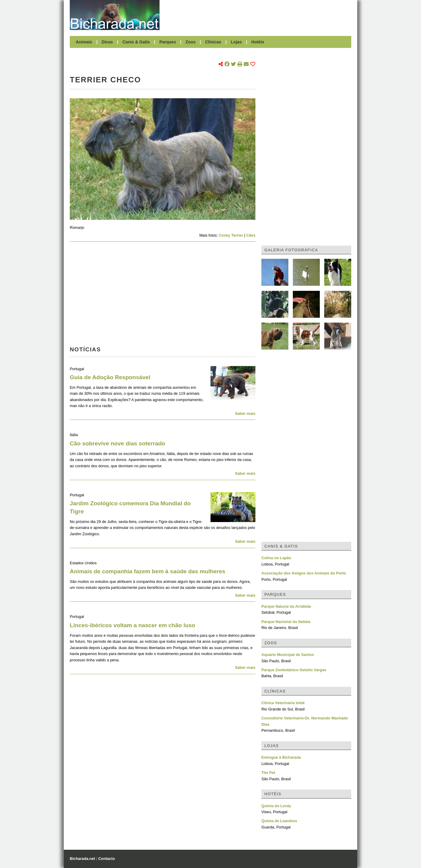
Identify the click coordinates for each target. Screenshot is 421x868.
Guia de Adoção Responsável (110, 377)
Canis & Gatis (136, 42)
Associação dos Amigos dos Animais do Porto (304, 573)
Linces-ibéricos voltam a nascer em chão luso (132, 625)
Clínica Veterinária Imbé (283, 703)
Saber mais (245, 413)
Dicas (107, 42)
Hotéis (258, 42)
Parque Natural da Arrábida (286, 606)
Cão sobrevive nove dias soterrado (118, 443)
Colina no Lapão (276, 558)
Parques (168, 42)
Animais (84, 42)
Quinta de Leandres (279, 821)
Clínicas (213, 42)
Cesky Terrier (231, 235)
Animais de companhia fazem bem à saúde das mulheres (147, 571)
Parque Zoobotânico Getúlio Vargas (294, 670)
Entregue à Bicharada (281, 757)
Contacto (106, 859)
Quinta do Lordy (276, 806)
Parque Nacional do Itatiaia (286, 622)
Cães (251, 235)
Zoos (191, 42)
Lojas (236, 42)
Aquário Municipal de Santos (288, 655)
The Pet (268, 773)
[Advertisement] (258, 15)
